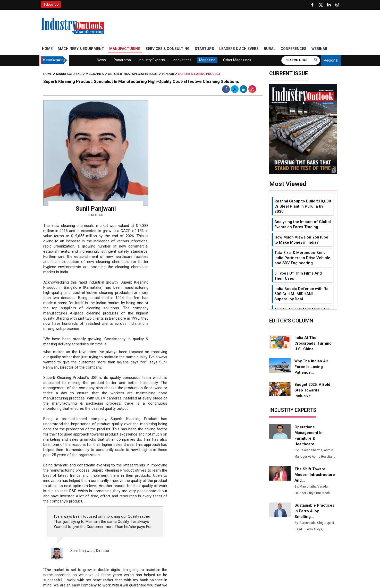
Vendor (168, 75)
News (101, 61)
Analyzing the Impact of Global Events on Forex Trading (303, 225)
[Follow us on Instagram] (337, 5)
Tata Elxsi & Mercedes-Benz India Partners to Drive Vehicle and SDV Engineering (302, 259)
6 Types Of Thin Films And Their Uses (298, 277)
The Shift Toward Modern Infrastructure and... (315, 475)
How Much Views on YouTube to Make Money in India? (301, 241)
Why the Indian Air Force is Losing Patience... (311, 368)
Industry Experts (152, 61)
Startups (204, 50)
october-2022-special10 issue (133, 75)
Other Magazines (237, 61)
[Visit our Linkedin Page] (329, 5)
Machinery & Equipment (81, 50)
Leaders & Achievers (239, 50)
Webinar (319, 50)
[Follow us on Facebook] (313, 5)
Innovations (182, 61)
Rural (270, 50)
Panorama (122, 61)
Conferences (293, 50)
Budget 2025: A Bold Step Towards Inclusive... (313, 391)
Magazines (95, 75)
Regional (331, 61)
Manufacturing (125, 50)
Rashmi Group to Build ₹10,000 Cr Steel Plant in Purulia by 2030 (303, 207)
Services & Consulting (168, 50)
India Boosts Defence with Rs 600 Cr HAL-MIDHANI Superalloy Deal (301, 295)
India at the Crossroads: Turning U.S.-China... (313, 344)
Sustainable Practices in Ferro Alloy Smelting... (315, 512)
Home (47, 50)
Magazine (207, 61)
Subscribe (51, 5)
